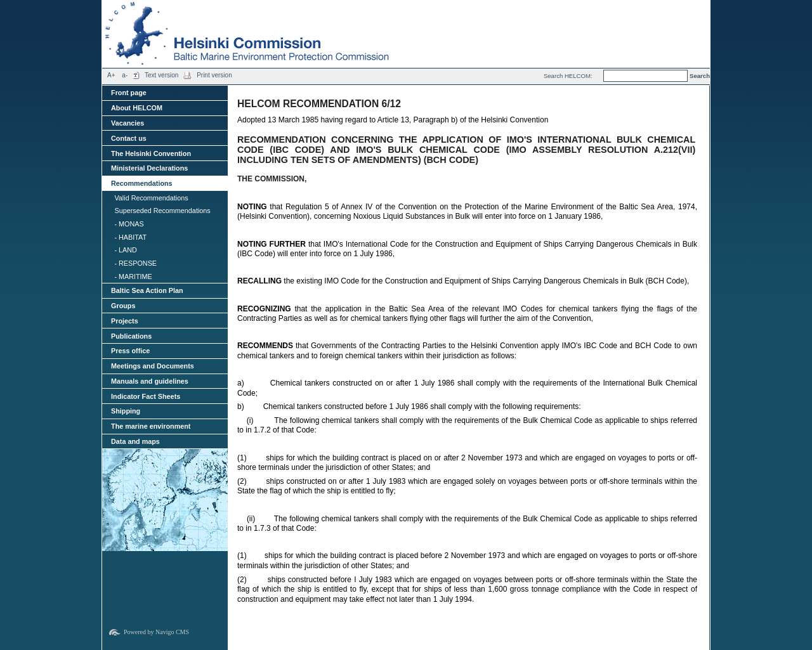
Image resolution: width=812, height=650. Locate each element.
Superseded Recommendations (162, 211)
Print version (214, 75)
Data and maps (135, 441)
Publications (131, 336)
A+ (111, 75)
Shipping (126, 411)
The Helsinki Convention (151, 153)
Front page (129, 93)
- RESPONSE (135, 263)
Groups (123, 306)
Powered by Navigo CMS (156, 632)
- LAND (125, 250)
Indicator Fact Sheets (146, 396)
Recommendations (142, 183)
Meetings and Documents (153, 366)
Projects (125, 321)
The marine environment (151, 426)
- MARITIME (133, 276)
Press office (130, 351)
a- (125, 75)
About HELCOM (137, 108)
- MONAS (129, 224)
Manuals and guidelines (150, 381)
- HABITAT (130, 237)
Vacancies (128, 123)
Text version (161, 75)
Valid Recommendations (151, 198)
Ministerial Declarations (149, 168)
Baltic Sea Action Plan (147, 290)
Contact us (129, 138)
